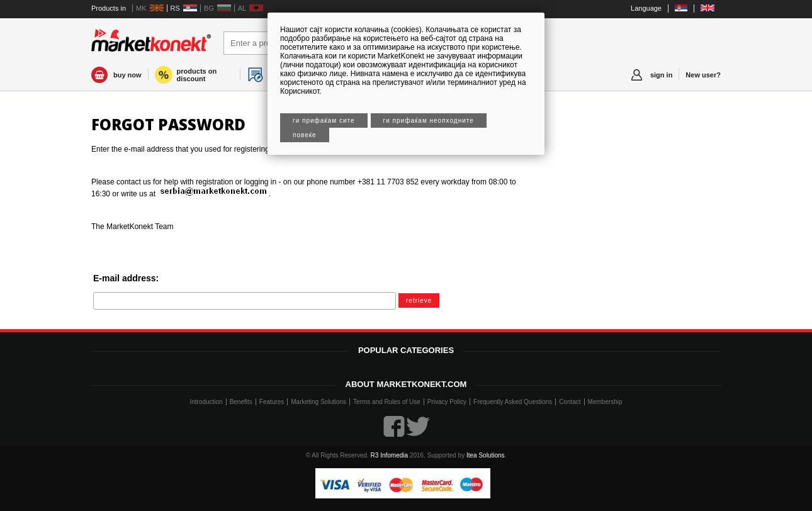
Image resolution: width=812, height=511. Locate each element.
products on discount (197, 75)
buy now (127, 75)
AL (242, 8)
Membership (605, 402)
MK (141, 8)
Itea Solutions (486, 455)
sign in (661, 75)
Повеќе (305, 135)
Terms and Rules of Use (387, 402)
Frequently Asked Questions (513, 402)
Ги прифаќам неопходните (429, 121)
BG (209, 8)
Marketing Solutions (319, 402)
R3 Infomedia (389, 455)
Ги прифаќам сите (324, 121)
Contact (570, 402)
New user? (703, 75)
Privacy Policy (447, 402)
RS (175, 8)
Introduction (206, 402)
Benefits (241, 402)
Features (272, 402)
